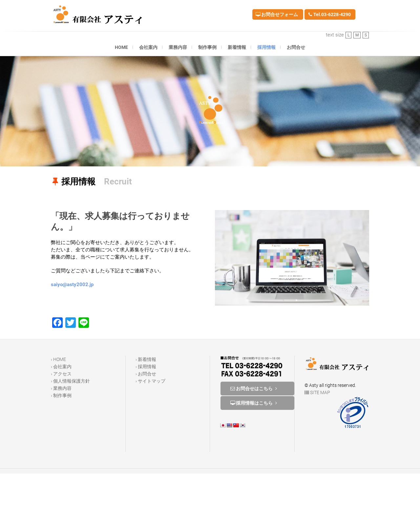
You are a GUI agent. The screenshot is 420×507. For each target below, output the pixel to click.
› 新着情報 (146, 359)
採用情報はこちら (254, 403)
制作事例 (207, 47)
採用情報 (266, 47)
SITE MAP (317, 392)
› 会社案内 (61, 367)
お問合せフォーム (277, 14)
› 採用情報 (146, 367)
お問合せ (296, 47)
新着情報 (237, 47)
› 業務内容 (61, 388)
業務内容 (178, 47)
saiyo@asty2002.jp (72, 285)
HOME (121, 47)
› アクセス (61, 374)
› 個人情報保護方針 (70, 381)
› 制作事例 (61, 395)
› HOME (58, 359)
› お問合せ (146, 374)
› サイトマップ (150, 381)
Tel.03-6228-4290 (329, 14)
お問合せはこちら (254, 389)
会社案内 (148, 47)
